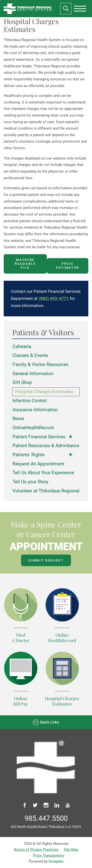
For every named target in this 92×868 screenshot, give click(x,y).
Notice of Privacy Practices (36, 850)
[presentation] (80, 9)
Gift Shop (22, 383)
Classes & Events (30, 355)
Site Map (71, 850)
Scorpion (56, 861)
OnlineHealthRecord (33, 428)
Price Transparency (49, 855)
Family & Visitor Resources (40, 365)
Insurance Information (35, 410)
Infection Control (30, 401)
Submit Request (46, 560)
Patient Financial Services (39, 437)
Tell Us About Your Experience (43, 473)
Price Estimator (68, 266)
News (18, 419)
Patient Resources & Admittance (46, 446)
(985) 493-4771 (54, 299)
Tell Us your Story (30, 482)
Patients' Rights (29, 455)
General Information (33, 374)
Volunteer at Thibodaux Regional (46, 491)
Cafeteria (22, 347)
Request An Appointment (38, 464)
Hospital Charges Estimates (44, 392)
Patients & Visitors (43, 333)
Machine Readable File (25, 264)
